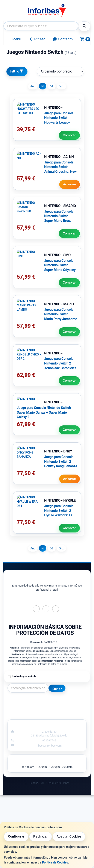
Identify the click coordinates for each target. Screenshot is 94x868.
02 (52, 86)
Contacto (63, 39)
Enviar (57, 689)
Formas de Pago (68, 710)
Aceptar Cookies (69, 836)
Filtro (17, 71)
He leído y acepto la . (38, 676)
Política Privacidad (26, 706)
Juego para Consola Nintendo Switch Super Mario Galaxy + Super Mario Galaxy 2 (44, 412)
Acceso (37, 39)
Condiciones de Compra (26, 710)
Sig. (61, 86)
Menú (14, 39)
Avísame (70, 184)
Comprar (69, 135)
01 (43, 86)
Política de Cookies (55, 862)
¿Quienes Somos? (26, 715)
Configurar (16, 836)
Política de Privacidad (50, 676)
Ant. (33, 86)
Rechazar (40, 836)
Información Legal (68, 701)
